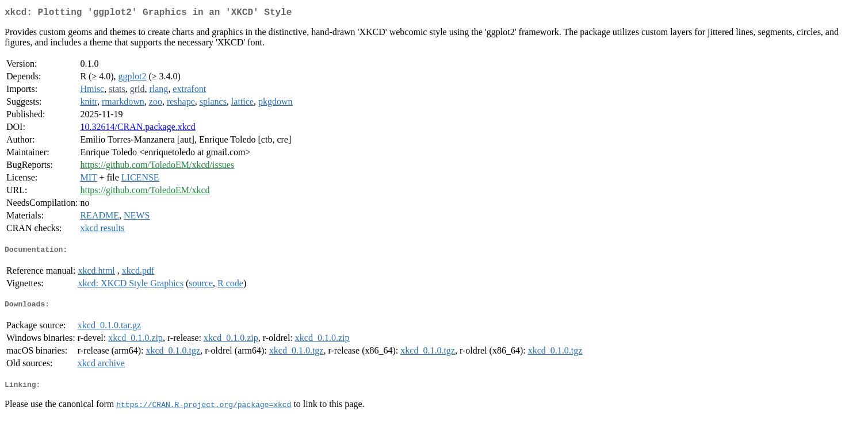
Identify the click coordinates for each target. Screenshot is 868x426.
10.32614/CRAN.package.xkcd (137, 129)
